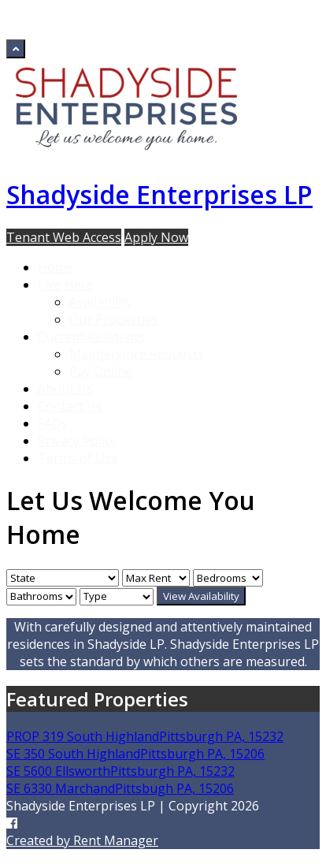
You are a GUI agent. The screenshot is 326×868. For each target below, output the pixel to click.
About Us (65, 389)
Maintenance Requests (137, 354)
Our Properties (114, 319)
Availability (101, 302)
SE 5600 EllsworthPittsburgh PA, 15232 (120, 771)
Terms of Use (78, 458)
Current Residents (91, 337)
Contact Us (70, 406)
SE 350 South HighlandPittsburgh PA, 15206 (135, 754)
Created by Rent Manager (82, 840)
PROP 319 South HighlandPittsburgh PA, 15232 (145, 736)
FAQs (53, 423)
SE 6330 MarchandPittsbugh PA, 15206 (120, 788)
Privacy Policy (77, 441)
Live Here (66, 285)
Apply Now (156, 237)
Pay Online (101, 371)
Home (56, 267)
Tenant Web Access (64, 237)
